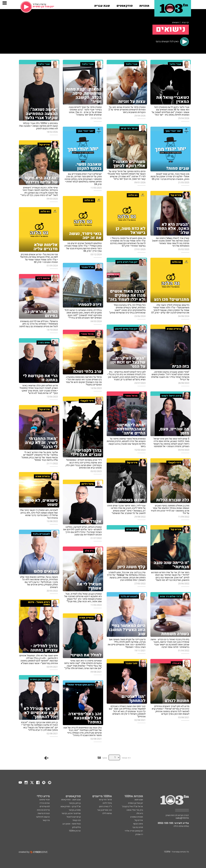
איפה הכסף (138, 824)
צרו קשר (46, 820)
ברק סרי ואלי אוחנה (135, 810)
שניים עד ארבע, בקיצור (71, 813)
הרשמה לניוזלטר (43, 817)
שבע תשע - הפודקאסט (71, 800)
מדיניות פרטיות (43, 810)
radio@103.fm (182, 818)
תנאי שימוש (45, 800)
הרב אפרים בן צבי (105, 810)
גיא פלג (140, 813)
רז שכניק (139, 834)
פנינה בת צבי (138, 827)
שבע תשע (139, 800)
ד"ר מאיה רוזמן (105, 807)
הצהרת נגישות (44, 813)
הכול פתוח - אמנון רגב (72, 824)
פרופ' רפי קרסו (105, 800)
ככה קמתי (77, 820)
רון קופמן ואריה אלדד (134, 831)
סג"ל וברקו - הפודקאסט (71, 807)
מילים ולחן (76, 827)
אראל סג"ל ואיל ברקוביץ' (132, 807)
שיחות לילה (107, 813)
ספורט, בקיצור (75, 810)
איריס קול (139, 820)
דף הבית (185, 23)
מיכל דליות (107, 803)
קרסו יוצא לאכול (74, 817)
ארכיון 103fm (75, 831)
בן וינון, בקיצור (75, 803)
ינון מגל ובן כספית (135, 803)
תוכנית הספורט (137, 817)
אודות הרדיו (45, 803)
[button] (144, 5)
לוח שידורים (45, 807)
